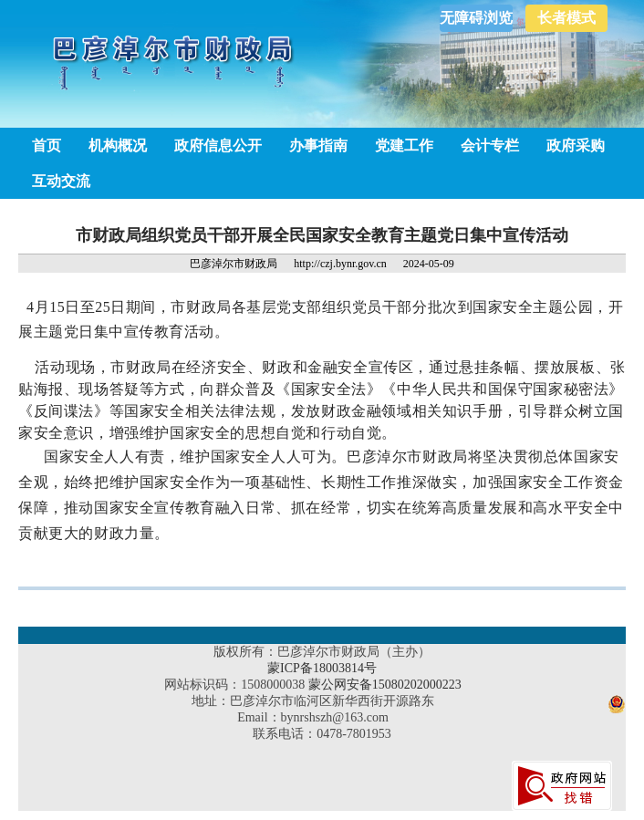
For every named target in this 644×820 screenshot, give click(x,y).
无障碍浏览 (476, 18)
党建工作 (404, 145)
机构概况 (118, 145)
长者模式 (566, 18)
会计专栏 (490, 145)
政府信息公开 (218, 145)
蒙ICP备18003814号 (322, 668)
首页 (47, 145)
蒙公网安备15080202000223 (385, 685)
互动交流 (61, 181)
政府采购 (576, 145)
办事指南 (318, 145)
